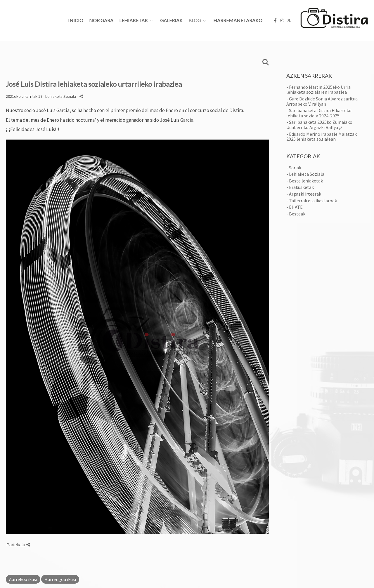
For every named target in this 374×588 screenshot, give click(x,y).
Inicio (151, 20)
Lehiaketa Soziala (61, 96)
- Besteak (296, 214)
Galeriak (246, 20)
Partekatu (18, 545)
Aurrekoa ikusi (23, 579)
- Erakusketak (300, 187)
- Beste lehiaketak (305, 181)
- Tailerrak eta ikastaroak (312, 201)
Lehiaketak (209, 20)
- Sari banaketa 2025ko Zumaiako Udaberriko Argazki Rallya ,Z (319, 125)
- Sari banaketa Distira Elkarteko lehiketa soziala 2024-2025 (319, 113)
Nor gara (176, 20)
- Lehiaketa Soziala (305, 174)
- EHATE (295, 207)
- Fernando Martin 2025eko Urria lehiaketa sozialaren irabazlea (318, 90)
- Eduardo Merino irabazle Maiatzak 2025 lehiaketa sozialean (322, 137)
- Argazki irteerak (304, 194)
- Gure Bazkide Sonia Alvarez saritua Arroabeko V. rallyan (322, 101)
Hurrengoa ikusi (60, 579)
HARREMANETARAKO (313, 20)
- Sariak (294, 168)
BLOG (270, 20)
